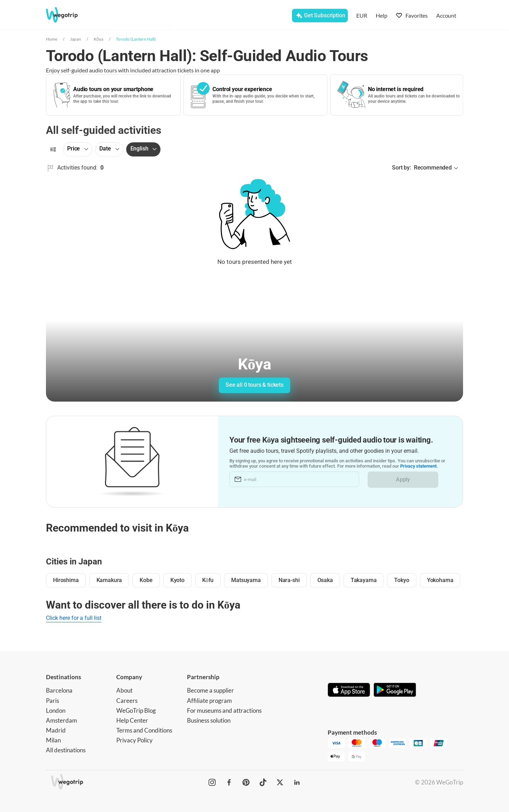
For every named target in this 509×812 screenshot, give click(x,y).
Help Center (132, 720)
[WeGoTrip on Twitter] (280, 782)
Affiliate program (209, 701)
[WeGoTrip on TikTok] (263, 782)
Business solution (209, 720)
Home (52, 39)
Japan (75, 39)
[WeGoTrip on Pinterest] (246, 782)
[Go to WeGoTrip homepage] (68, 15)
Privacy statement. (419, 466)
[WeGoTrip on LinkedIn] (297, 782)
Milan (53, 740)
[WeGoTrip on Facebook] (229, 782)
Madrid (56, 730)
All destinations (66, 750)
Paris (52, 701)
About (124, 690)
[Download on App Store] (349, 691)
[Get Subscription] (320, 16)
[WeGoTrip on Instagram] (212, 782)
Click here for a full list (74, 618)
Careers (127, 701)
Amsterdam (62, 720)
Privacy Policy (134, 740)
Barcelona (59, 690)
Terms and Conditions (144, 730)
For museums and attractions (224, 710)
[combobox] (166, 16)
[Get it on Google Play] (395, 691)
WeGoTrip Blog (136, 710)
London (56, 710)
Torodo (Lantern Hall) (136, 39)
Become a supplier (210, 690)
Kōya (98, 39)
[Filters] (53, 149)
